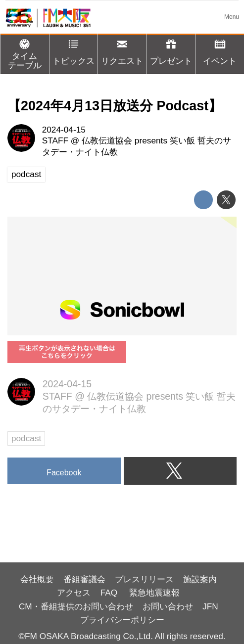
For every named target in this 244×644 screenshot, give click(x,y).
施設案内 (200, 579)
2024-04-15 (64, 130)
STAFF (55, 140)
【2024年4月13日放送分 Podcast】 (115, 106)
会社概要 (37, 579)
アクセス (74, 593)
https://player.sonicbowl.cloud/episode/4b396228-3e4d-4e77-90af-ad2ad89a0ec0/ (122, 276)
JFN (210, 606)
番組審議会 (84, 579)
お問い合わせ (168, 606)
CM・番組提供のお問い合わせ (76, 606)
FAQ (110, 593)
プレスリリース (144, 579)
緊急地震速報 (154, 593)
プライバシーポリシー (122, 620)
